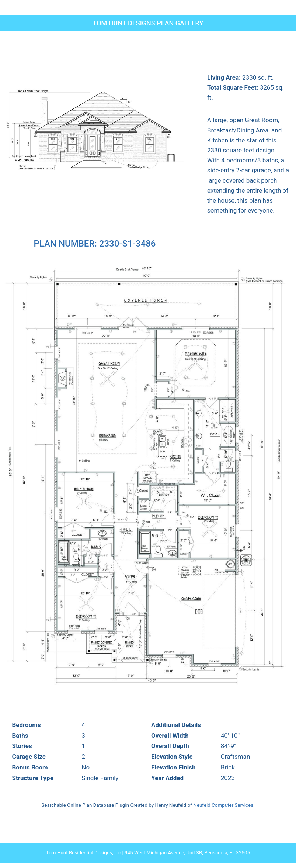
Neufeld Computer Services (223, 805)
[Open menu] (148, 4)
